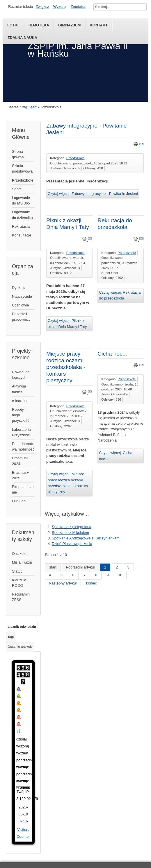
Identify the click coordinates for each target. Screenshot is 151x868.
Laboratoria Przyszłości (21, 432)
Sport (16, 189)
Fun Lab (19, 501)
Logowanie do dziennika (22, 215)
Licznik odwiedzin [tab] (22, 627)
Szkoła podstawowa (22, 168)
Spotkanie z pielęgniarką (72, 527)
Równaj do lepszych (21, 375)
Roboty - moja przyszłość (21, 415)
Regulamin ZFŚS (21, 597)
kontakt (99, 25)
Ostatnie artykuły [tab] (20, 647)
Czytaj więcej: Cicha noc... (116, 456)
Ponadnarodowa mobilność (23, 446)
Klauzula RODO (19, 583)
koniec (92, 583)
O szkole (19, 554)
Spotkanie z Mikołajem (70, 533)
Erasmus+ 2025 (20, 475)
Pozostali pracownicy (21, 317)
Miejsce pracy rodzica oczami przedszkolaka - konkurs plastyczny (66, 367)
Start (33, 107)
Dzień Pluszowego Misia (72, 544)
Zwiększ (42, 7)
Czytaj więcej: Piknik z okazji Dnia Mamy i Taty (67, 323)
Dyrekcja (19, 288)
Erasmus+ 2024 (20, 461)
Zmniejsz (78, 7)
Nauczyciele (22, 296)
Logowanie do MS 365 (21, 200)
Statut (17, 571)
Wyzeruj (60, 7)
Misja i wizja (22, 562)
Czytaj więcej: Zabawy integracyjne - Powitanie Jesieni (93, 194)
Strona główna (18, 154)
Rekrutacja (21, 226)
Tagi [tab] (11, 637)
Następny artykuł (63, 583)
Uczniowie (20, 305)
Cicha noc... (112, 354)
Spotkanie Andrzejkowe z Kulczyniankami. (87, 538)
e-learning (20, 401)
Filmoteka (38, 25)
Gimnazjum (70, 25)
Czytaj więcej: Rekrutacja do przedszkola (120, 295)
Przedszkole (23, 180)
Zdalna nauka (22, 38)
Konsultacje (22, 235)
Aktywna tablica (19, 389)
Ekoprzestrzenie (23, 489)
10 (120, 575)
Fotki (13, 25)
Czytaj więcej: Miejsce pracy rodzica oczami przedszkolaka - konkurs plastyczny (68, 483)
